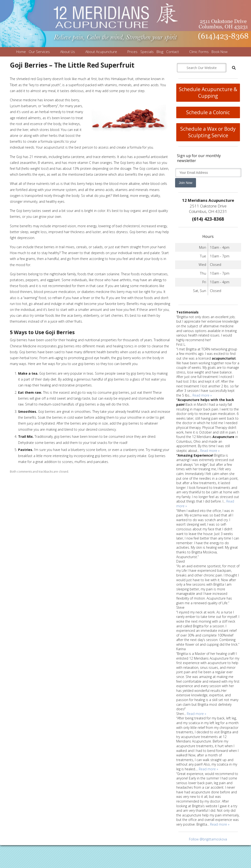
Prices (132, 52)
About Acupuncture (101, 52)
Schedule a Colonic (208, 112)
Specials (147, 52)
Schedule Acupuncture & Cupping (208, 93)
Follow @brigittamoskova (208, 839)
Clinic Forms (199, 52)
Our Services (39, 52)
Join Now (186, 183)
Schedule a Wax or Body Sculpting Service (208, 132)
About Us (68, 52)
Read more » (202, 395)
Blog (160, 52)
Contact (173, 52)
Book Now (220, 52)
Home (21, 52)
